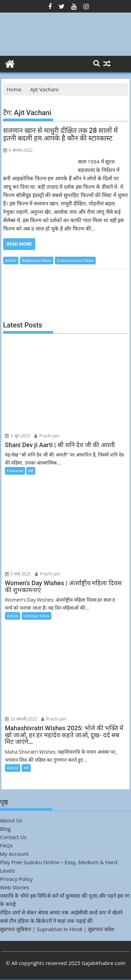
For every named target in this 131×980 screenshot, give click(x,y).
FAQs (6, 845)
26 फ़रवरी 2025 (21, 719)
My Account (14, 854)
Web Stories (14, 887)
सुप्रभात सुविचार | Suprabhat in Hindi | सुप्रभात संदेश (57, 929)
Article (11, 260)
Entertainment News (75, 260)
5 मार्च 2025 (18, 574)
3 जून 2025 (18, 436)
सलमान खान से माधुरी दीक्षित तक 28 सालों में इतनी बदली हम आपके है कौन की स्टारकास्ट (61, 134)
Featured (15, 471)
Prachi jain (47, 436)
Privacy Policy (16, 879)
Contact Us (13, 837)
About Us (11, 820)
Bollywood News (37, 260)
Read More (19, 244)
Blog (5, 829)
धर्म (31, 471)
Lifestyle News (37, 616)
